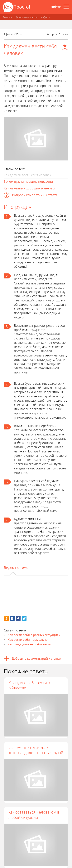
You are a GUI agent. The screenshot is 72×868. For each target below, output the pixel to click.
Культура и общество (27, 17)
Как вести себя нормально (28, 640)
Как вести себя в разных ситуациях (34, 635)
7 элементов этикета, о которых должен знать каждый (36, 750)
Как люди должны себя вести (29, 644)
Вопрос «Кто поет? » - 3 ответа (35, 195)
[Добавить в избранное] (65, 46)
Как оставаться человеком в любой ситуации (34, 815)
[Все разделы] (66, 7)
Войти (56, 7)
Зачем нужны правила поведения (29, 182)
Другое (47, 17)
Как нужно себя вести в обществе (29, 685)
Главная (7, 17)
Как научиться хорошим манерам (29, 188)
